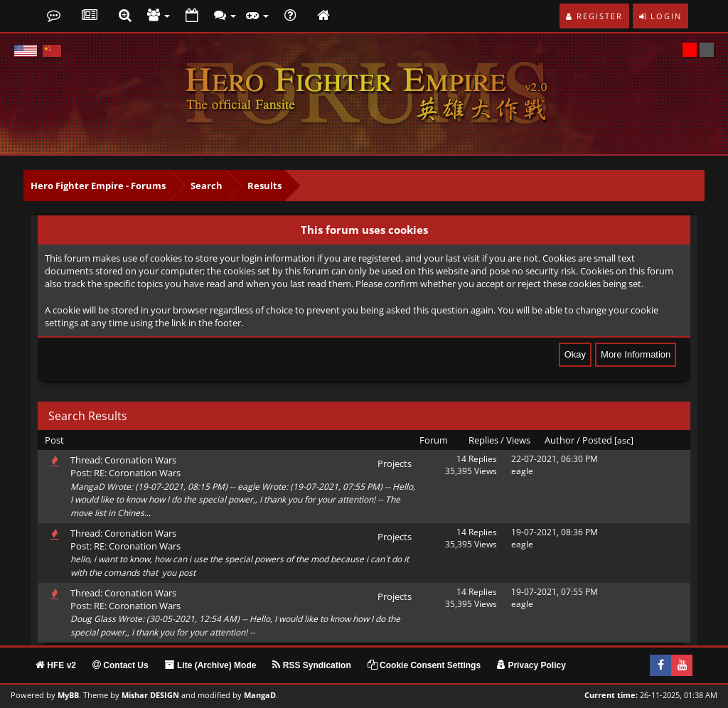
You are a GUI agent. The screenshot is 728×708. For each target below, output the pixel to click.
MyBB (68, 695)
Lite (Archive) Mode (211, 665)
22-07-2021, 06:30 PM (555, 459)
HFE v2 (56, 665)
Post (54, 440)
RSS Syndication (311, 665)
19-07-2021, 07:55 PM (555, 592)
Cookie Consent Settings (424, 665)
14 (461, 459)
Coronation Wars (140, 460)
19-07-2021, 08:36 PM (555, 532)
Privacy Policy (531, 665)
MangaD (260, 695)
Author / (562, 440)
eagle (522, 471)
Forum (434, 440)
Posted (597, 440)
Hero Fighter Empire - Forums (98, 186)
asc (624, 440)
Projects (395, 463)
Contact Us (121, 665)
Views (518, 440)
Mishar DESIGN (150, 695)
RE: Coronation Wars (137, 473)
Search (207, 186)
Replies (483, 440)
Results (264, 186)
